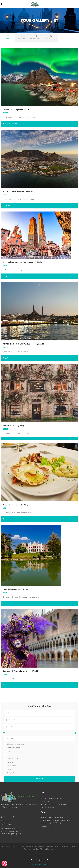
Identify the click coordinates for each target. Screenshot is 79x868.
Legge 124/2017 (47, 827)
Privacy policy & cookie (39, 865)
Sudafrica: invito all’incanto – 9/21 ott (18, 191)
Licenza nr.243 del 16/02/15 (51, 823)
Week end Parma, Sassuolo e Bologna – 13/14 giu (22, 262)
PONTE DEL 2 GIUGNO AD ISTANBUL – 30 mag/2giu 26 (23, 344)
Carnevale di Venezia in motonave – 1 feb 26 (20, 671)
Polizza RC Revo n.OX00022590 (52, 817)
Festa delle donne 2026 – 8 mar (15, 589)
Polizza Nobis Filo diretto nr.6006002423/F (56, 820)
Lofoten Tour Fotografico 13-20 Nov (17, 110)
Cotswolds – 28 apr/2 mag (13, 426)
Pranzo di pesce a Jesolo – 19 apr (16, 505)
